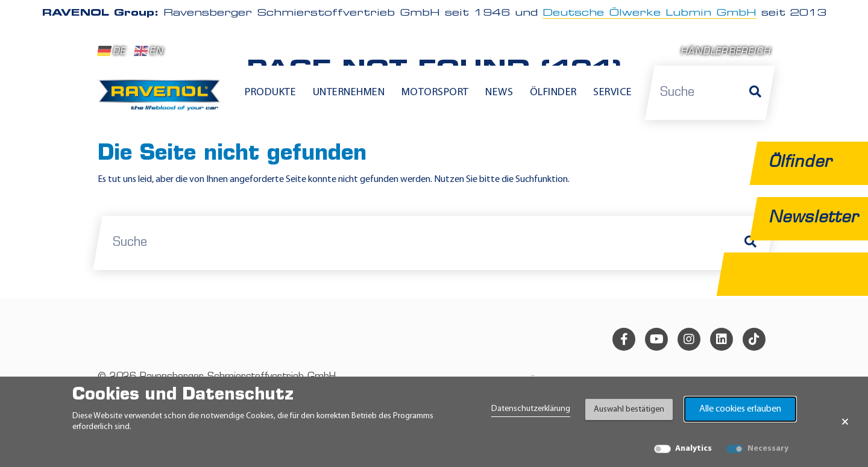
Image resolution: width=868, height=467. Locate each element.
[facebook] (624, 339)
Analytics (693, 449)
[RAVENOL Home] (162, 100)
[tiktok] (754, 339)
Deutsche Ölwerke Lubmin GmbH (649, 13)
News (499, 92)
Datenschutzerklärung (531, 409)
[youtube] (656, 339)
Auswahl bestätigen (629, 409)
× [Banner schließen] (845, 422)
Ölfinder (553, 92)
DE (112, 51)
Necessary (768, 449)
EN (149, 51)
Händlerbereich (725, 52)
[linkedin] (722, 339)
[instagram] (689, 339)
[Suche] (755, 93)
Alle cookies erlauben (740, 409)
